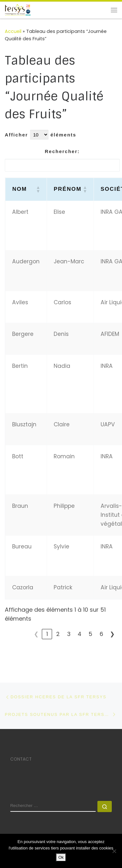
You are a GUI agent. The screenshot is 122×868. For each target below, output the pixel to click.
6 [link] (101, 634)
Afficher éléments (41, 135)
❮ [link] (36, 634)
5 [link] (90, 634)
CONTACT (21, 759)
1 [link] (47, 634)
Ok (61, 857)
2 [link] (58, 634)
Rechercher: (62, 151)
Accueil (13, 31)
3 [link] (69, 634)
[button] (38, 189)
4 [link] (80, 634)
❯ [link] (112, 634)
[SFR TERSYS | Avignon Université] (18, 9)
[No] (114, 851)
